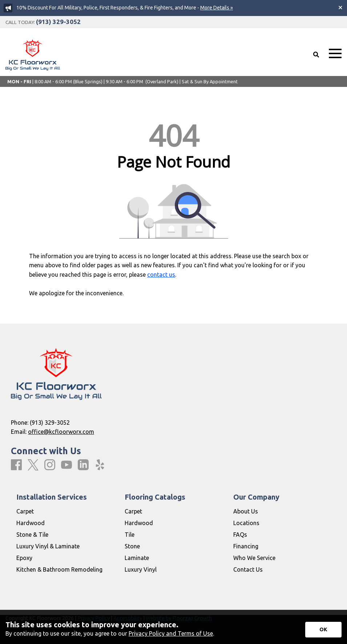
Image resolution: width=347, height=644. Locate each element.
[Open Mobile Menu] (335, 54)
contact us (161, 275)
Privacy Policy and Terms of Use (171, 633)
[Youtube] (66, 465)
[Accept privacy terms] (323, 630)
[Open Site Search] (316, 55)
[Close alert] (340, 7)
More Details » (217, 8)
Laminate (137, 558)
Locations (246, 523)
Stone (132, 546)
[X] (33, 465)
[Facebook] (16, 465)
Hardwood (31, 523)
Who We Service (254, 558)
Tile (130, 535)
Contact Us (248, 569)
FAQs (240, 535)
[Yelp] (100, 465)
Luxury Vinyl (141, 569)
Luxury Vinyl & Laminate (48, 546)
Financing (246, 546)
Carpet (25, 511)
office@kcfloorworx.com (61, 432)
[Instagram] (50, 465)
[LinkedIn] (83, 465)
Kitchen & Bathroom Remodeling (59, 569)
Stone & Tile (32, 535)
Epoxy (24, 558)
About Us (246, 511)
